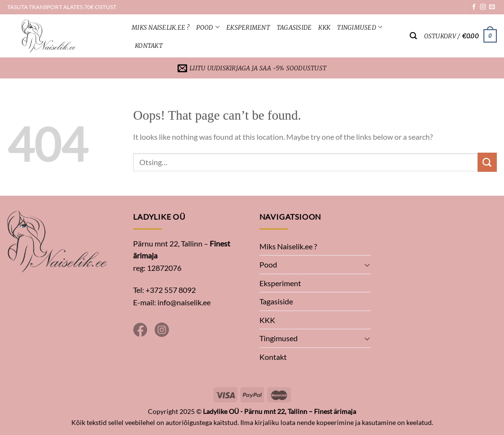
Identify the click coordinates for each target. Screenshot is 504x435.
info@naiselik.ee (184, 302)
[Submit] (487, 162)
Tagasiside (294, 27)
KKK (324, 27)
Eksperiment (248, 27)
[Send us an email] (492, 7)
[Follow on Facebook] (474, 7)
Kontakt (149, 45)
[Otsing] (413, 36)
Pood (208, 27)
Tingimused (360, 27)
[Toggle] (367, 265)
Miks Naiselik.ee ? (161, 27)
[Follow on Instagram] (483, 7)
